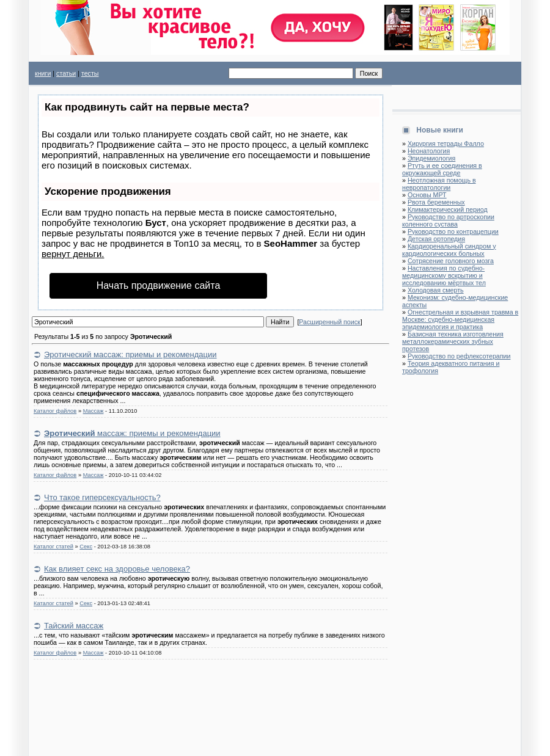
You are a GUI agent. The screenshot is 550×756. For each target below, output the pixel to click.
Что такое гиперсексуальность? (102, 497)
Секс (86, 547)
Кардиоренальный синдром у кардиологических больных (449, 250)
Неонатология (429, 151)
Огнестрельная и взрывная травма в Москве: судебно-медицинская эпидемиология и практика (460, 319)
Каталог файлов (55, 411)
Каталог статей (53, 547)
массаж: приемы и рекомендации (132, 433)
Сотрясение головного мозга (451, 261)
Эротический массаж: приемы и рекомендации (130, 354)
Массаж (94, 411)
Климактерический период (448, 209)
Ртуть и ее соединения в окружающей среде (442, 169)
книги (43, 73)
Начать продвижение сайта (159, 285)
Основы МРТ (427, 195)
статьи (66, 73)
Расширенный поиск (329, 322)
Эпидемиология (431, 158)
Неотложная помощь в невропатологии (439, 184)
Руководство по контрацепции (453, 231)
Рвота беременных (436, 202)
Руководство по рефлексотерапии (459, 356)
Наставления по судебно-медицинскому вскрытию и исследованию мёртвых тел (444, 275)
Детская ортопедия (436, 239)
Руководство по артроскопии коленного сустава (448, 220)
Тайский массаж (74, 626)
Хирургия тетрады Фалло (446, 144)
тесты (90, 73)
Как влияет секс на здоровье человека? (117, 569)
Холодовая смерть (436, 290)
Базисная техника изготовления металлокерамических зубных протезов (453, 341)
